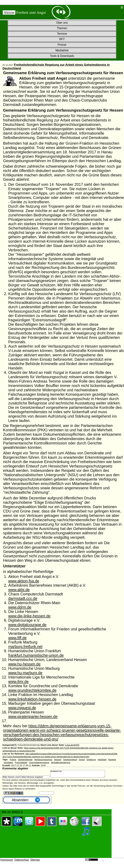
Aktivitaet (102, 760)
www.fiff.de (17, 638)
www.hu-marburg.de (25, 673)
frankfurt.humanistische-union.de (36, 655)
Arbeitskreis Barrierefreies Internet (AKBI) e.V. (47, 585)
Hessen (58, 760)
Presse (62, 45)
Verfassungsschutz (43, 760)
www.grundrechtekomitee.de (32, 690)
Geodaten (8, 762)
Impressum (7, 861)
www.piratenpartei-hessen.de (33, 717)
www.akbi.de (19, 590)
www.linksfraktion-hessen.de (32, 699)
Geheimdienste (25, 760)
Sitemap (35, 861)
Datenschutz (22, 861)
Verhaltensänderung (60, 762)
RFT (62, 39)
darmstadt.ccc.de (23, 598)
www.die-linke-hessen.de (29, 616)
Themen (62, 28)
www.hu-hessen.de (24, 664)
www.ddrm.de (20, 607)
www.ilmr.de (18, 682)
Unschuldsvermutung (39, 762)
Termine (62, 34)
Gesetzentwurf (70, 760)
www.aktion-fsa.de (24, 581)
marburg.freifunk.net (25, 647)
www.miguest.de (22, 708)
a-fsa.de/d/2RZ (72, 745)
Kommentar (81, 775)
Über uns (62, 23)
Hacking (112, 760)
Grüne (82, 760)
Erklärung (91, 760)
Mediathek (62, 50)
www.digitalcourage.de (27, 625)
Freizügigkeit (21, 762)
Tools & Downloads (62, 56)
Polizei (13, 760)
